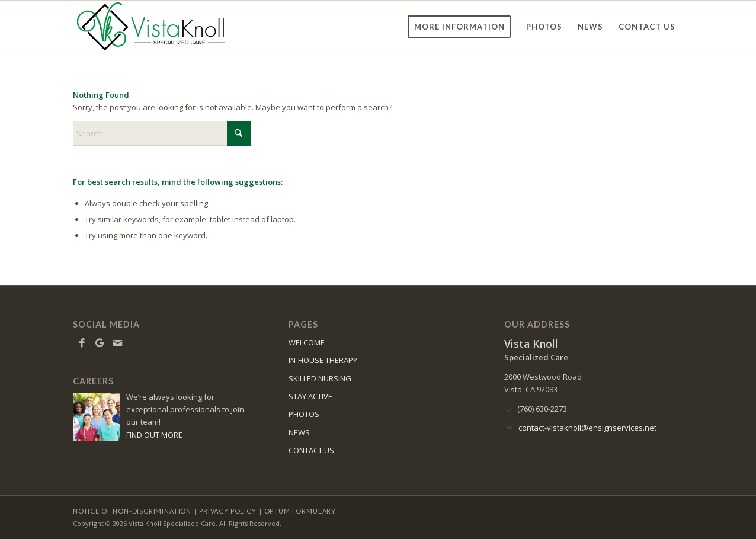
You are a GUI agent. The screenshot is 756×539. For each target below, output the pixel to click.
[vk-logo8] (155, 27)
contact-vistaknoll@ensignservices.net (587, 428)
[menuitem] (459, 27)
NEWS (299, 432)
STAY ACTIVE (310, 396)
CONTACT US (311, 450)
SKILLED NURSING (320, 378)
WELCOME (307, 342)
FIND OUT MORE (154, 435)
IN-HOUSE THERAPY (323, 360)
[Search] (162, 133)
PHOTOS (304, 414)
